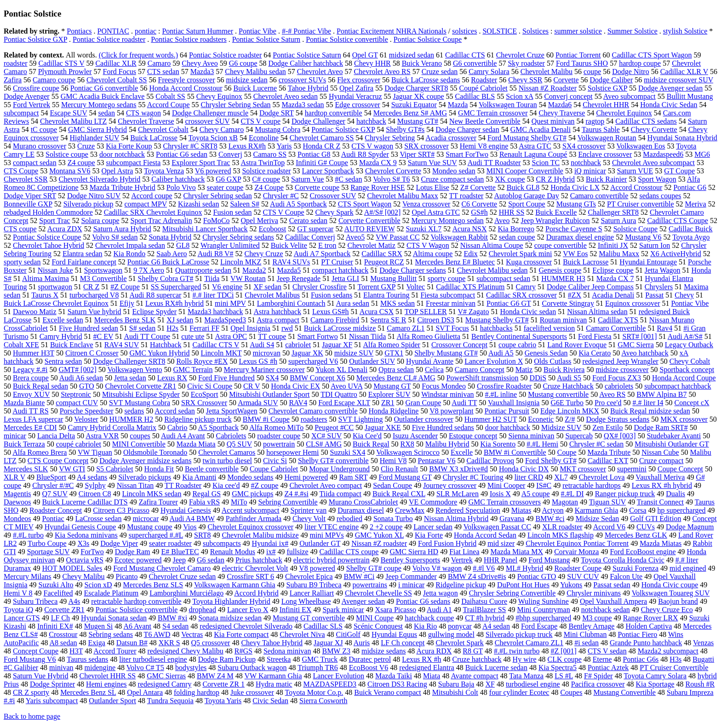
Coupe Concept (680, 469)
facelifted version (549, 328)
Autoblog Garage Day (527, 196)
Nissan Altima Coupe (492, 245)
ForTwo (92, 552)
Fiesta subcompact (448, 295)
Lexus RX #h (421, 659)
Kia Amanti (199, 477)
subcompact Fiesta (134, 163)
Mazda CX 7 (615, 278)
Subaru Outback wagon (252, 668)
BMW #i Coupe (266, 419)
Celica (434, 370)
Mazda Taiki (394, 676)
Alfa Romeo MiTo (276, 427)
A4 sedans (92, 477)
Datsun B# (132, 643)
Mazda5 (289, 270)
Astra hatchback (278, 312)
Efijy (127, 303)
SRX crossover (426, 146)
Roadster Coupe (578, 568)
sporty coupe (446, 278)
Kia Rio (425, 626)
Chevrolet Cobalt (163, 129)
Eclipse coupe (613, 270)
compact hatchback (340, 270)
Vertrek (462, 560)
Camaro (159, 63)
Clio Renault (399, 469)
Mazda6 (560, 105)
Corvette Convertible (369, 221)
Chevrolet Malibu (546, 72)
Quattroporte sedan (203, 270)
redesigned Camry (165, 684)
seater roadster (170, 543)
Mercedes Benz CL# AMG (396, 378)
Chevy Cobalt (690, 361)
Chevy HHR (372, 63)
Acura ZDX (65, 229)
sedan (106, 113)
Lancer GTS (22, 618)
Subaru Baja (456, 684)
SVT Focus (452, 328)
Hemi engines (106, 684)
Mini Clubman (585, 634)
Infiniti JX (613, 245)
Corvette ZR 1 (223, 684)
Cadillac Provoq (490, 461)
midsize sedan (246, 80)
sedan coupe (517, 237)
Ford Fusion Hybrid (447, 543)
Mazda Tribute (609, 452)
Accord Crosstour (636, 187)
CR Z (91, 287)
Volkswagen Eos (641, 146)
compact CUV (77, 403)
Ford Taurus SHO (582, 63)
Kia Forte (429, 535)
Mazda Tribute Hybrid (123, 187)
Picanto (127, 576)
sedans (134, 411)
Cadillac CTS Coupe (677, 221)
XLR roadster (562, 527)
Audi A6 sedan (81, 378)
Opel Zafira (356, 88)
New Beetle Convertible (485, 121)
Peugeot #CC (334, 427)
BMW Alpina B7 (661, 394)
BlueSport (51, 477)
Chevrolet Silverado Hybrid (100, 179)
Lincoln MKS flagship (561, 535)
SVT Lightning (361, 419)
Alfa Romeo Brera (40, 452)
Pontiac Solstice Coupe (428, 39)
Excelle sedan (63, 320)
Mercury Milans (28, 576)
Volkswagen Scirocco (408, 452)
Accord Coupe (169, 105)
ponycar (460, 626)
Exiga (97, 643)
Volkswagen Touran (508, 105)
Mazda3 (202, 72)
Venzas (703, 643)
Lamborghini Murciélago (186, 593)
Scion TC (546, 163)
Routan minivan (564, 320)
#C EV (103, 336)
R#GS (243, 651)
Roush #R (700, 684)
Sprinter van (309, 510)
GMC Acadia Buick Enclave (103, 96)
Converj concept (568, 96)
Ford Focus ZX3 (617, 378)
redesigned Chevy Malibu (185, 651)
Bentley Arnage (591, 626)
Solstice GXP (607, 88)
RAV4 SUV (122, 345)
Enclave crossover (605, 154)
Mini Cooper (506, 485)
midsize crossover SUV (678, 80)
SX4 (272, 378)
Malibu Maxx (619, 254)
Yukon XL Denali (341, 370)
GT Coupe (679, 171)
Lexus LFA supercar (33, 419)
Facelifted (58, 593)
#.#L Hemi (542, 444)
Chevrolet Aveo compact (326, 485)
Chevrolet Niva (302, 634)
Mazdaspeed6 (663, 154)
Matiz (524, 370)
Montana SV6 (70, 171)
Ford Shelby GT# (551, 461)
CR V (252, 386)
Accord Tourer (115, 651)
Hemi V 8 (18, 593)
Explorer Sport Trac (201, 163)
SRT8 (202, 535)
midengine (100, 668)
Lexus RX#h (247, 146)
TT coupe (272, 336)
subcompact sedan (503, 278)
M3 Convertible (103, 278)
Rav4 (664, 328)
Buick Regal (371, 444)
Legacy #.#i (30, 370)
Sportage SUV (49, 552)
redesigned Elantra (427, 668)
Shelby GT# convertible (333, 461)
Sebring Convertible (288, 502)
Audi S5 (569, 378)
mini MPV (230, 303)
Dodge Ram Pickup (227, 659)
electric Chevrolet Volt (255, 568)
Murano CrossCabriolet (363, 502)
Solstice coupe (67, 154)
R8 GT (473, 651)
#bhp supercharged (543, 618)
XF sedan (267, 287)
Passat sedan (612, 585)
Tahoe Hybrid (308, 88)
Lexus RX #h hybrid (662, 485)
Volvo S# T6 (391, 179)
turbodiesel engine (533, 684)
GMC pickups (252, 494)
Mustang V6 (643, 237)
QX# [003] (620, 436)
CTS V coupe (261, 121)
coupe (592, 72)
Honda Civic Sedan (669, 105)
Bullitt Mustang (690, 96)
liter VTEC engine (332, 527)
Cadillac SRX (382, 254)
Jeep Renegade (299, 278)
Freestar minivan (451, 303)
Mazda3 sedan (303, 105)
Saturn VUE (635, 171)
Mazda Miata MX (517, 552)
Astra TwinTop (263, 163)
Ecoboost (273, 229)
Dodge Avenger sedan (670, 88)
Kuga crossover (529, 262)
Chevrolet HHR (606, 105)
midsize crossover (622, 370)
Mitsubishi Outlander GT (672, 444)
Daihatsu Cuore (484, 601)
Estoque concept (473, 436)
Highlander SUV (95, 138)
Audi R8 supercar (156, 295)
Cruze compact (661, 461)
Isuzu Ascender (415, 436)
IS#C (544, 485)
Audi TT (464, 403)
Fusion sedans (332, 295)
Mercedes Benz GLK (636, 535)
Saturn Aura (619, 221)
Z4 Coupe (269, 187)
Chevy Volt (309, 519)
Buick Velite (289, 245)
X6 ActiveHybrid (676, 254)
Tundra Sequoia (170, 701)
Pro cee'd (608, 403)
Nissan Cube (660, 452)
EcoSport (205, 394)
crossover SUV (207, 121)
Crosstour (63, 634)
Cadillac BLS (475, 96)
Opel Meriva (260, 221)
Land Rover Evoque (577, 345)
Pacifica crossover (598, 684)
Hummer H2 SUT (491, 419)
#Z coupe (264, 485)
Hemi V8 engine (484, 146)
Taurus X (45, 295)
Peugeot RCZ (384, 262)
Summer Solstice (632, 31)
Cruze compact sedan (452, 179)
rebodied (349, 519)
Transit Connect (660, 502)
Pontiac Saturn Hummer (197, 31)
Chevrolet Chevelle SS (378, 593)
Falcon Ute (627, 576)
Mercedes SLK (26, 469)
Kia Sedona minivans (86, 535)
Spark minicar (343, 610)
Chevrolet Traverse (146, 121)
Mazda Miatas (661, 543)
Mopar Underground (339, 469)
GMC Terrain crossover (493, 113)
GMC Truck (320, 659)
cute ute (193, 336)
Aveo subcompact (629, 96)
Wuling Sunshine (544, 601)
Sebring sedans (110, 634)
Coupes (571, 692)
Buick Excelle (556, 212)
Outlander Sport (112, 701)
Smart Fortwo (317, 336)
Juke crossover (252, 692)
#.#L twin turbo (517, 651)
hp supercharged (682, 510)
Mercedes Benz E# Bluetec (455, 262)
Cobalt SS (170, 96)
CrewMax (410, 510)
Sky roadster (526, 63)
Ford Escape (539, 626)
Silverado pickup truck (519, 634)
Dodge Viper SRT (30, 196)
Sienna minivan (531, 436)
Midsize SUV (561, 427)
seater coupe (225, 187)
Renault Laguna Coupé (533, 154)
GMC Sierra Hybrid (97, 129)
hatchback (371, 121)
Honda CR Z (322, 146)
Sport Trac (54, 221)
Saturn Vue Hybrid (41, 676)
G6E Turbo (567, 403)
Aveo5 (355, 237)
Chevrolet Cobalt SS (117, 80)
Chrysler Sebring (390, 138)
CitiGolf (348, 634)
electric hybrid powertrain (332, 560)
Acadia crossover (451, 138)
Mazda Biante (24, 403)
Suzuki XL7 (424, 229)
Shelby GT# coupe (374, 568)
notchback (586, 163)
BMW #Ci (359, 576)
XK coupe (510, 179)
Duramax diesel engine (580, 237)
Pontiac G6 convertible (104, 88)
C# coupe (266, 179)
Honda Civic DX (524, 469)
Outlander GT (320, 543)
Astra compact (278, 320)
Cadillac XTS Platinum (470, 287)
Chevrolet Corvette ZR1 (141, 386)
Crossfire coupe (36, 88)
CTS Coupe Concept (58, 461)
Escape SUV (68, 113)
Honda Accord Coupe (684, 378)
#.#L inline (501, 394)
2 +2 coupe (386, 527)
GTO (87, 386)
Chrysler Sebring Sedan (236, 105)
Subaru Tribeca (35, 601)
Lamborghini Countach (291, 303)
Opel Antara (145, 692)
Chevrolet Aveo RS (382, 72)
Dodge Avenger (27, 96)
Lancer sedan (433, 527)
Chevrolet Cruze (520, 55)
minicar (15, 436)
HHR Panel (501, 560)
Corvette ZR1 (64, 610)
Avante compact (474, 676)
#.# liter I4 (648, 403)
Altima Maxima (46, 278)
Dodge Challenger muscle (210, 113)
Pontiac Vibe (257, 31)
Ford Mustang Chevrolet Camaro (162, 568)
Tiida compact (340, 494)
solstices (464, 31)
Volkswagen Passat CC (497, 527)
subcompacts (222, 543)
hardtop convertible (334, 113)
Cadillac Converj (310, 237)
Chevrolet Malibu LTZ (73, 121)
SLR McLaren (458, 494)
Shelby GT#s (405, 129)
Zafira (13, 80)
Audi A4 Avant (183, 436)
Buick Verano (422, 63)
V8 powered (317, 568)
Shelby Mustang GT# (446, 353)
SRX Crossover (204, 403)
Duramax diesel (361, 510)
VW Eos (575, 254)
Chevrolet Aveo (320, 72)
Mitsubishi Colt (455, 692)
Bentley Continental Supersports (519, 336)
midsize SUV (354, 353)
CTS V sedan (607, 651)
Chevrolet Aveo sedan (286, 96)
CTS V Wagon (428, 245)
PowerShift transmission (483, 378)
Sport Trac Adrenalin (161, 221)
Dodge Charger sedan (467, 129)
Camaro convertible (599, 196)
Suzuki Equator (414, 105)
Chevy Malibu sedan (255, 72)
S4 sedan (175, 626)
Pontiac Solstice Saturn (266, 39)
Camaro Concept (480, 370)
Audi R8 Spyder (365, 154)
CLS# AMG (324, 444)
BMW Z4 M (215, 676)
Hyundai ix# (270, 543)
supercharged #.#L (156, 535)
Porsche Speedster (87, 411)
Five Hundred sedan (89, 328)
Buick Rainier (606, 179)
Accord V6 (609, 527)
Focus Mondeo (444, 386)
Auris (362, 643)
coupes (140, 436)
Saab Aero (172, 254)
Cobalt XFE (21, 345)
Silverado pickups (145, 477)
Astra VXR (102, 436)
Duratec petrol (370, 659)
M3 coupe (597, 618)
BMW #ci (550, 519)
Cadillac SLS (323, 626)
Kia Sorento (498, 444)
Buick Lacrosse (586, 262)
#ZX (575, 295)
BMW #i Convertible (515, 452)
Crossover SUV (333, 196)
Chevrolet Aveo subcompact (653, 163)
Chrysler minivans (594, 593)
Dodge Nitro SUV (94, 196)
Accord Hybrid (256, 593)
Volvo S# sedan (115, 237)
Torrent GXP (377, 287)
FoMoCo (217, 221)
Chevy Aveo (200, 63)
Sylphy (95, 485)
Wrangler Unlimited (230, 245)
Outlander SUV (372, 361)
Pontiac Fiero (637, 634)
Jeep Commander (411, 576)
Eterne (602, 659)
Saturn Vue (307, 179)
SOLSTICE (500, 31)
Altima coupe (433, 254)
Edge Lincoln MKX (570, 411)
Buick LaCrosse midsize (340, 328)
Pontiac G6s (641, 659)
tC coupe (44, 129)
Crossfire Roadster (504, 386)
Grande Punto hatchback (646, 643)
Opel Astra (117, 171)
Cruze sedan (440, 72)
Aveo (502, 221)
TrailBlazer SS (484, 610)
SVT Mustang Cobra (140, 403)
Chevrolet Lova (602, 477)
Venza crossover (426, 204)
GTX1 (394, 353)
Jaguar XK (307, 353)
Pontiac (53, 519)
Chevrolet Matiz (371, 245)
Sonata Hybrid (170, 237)
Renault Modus (233, 552)
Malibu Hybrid (447, 444)
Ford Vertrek (31, 105)
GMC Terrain (193, 370)
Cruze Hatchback (568, 386)
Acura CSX (377, 312)
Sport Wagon (657, 179)
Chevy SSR (525, 80)
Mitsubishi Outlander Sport (269, 394)
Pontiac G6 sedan (182, 154)
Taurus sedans (87, 659)
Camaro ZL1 (406, 328)
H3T (76, 651)
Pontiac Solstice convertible (347, 39)
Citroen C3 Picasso (121, 510)
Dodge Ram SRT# (661, 427)
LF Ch (60, 618)
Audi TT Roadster (494, 163)
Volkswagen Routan (607, 138)
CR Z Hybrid (555, 179)
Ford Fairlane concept (84, 262)
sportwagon (55, 287)
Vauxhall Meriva (660, 477)
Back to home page (32, 716)
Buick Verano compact (387, 692)
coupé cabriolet (79, 444)
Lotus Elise (432, 187)
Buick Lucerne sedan (496, 668)
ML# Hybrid (524, 568)
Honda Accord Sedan (485, 535)
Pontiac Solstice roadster (109, 39)
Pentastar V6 (437, 461)
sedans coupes (660, 196)
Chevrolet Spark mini (521, 254)
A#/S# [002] (383, 212)
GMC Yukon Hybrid (159, 353)
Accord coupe (152, 196)
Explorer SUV (389, 394)
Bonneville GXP (28, 204)
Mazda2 (254, 270)
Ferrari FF (204, 328)
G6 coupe (243, 63)
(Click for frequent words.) (138, 55)
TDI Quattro (339, 394)
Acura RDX (434, 651)
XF (490, 684)
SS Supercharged (176, 287)
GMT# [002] (78, 370)
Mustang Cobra (278, 129)
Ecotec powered (138, 560)
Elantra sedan (83, 254)
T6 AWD (157, 634)
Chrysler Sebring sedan (218, 196)
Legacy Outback (689, 345)
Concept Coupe (36, 651)
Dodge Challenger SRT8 (129, 361)
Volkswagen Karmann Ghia (235, 585)
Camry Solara (489, 72)
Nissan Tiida (367, 336)
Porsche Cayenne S (574, 229)
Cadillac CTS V (216, 345)
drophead (202, 610)
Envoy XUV (31, 394)
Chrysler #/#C (53, 485)
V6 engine (227, 287)
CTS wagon (143, 113)
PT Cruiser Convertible (674, 668)
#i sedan (587, 643)
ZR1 (388, 403)
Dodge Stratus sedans (618, 419)
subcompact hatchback (678, 386)
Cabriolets (231, 436)
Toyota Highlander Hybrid (231, 601)
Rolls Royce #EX (202, 361)
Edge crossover (357, 105)
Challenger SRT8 (613, 212)
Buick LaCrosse (154, 138)
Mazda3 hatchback (215, 312)
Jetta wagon (441, 593)
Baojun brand (678, 601)
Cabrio (177, 427)
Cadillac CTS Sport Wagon (652, 55)
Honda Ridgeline (394, 411)
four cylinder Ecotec (519, 692)
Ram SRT (353, 477)
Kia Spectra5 (558, 668)
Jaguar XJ (328, 643)
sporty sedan (22, 262)
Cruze (86, 146)
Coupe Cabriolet (274, 469)
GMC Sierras (166, 676)
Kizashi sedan (198, 204)
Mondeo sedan (454, 171)
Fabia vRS (204, 502)
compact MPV (146, 204)
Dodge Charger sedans (413, 270)
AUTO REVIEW (370, 229)
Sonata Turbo (393, 519)
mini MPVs (326, 535)
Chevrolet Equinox (624, 113)
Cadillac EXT (608, 461)
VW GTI (72, 469)
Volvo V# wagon (437, 568)
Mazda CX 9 (378, 163)
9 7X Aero (149, 270)
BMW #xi (172, 618)
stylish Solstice (685, 31)
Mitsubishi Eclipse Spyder (141, 394)
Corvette (566, 80)
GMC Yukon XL (379, 535)
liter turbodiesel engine (153, 659)
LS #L (564, 676)
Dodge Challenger (318, 121)
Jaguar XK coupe (419, 96)
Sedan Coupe (392, 485)
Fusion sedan (232, 212)
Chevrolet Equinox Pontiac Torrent (577, 543)
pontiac (146, 31)
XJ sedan (180, 320)
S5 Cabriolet (114, 469)
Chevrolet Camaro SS (322, 138)
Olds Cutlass (552, 361)
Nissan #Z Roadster (548, 88)
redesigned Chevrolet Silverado (246, 626)
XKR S (169, 643)
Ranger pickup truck (625, 494)
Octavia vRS (85, 560)
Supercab (579, 436)
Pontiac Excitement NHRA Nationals (392, 31)
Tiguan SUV (607, 502)
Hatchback (166, 345)
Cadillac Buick (691, 229)
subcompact (21, 113)
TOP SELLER (426, 312)
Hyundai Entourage (648, 262)
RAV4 (298, 403)
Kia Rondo (130, 254)
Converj (230, 154)
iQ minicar (590, 171)
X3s (83, 543)
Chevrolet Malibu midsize (260, 535)
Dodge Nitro (630, 72)
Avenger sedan (363, 601)
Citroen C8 (95, 494)
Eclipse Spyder (154, 312)
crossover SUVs (303, 80)
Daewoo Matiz (35, 312)
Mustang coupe (149, 527)
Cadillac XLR (116, 63)
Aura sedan (353, 303)
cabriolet (298, 345)
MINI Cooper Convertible (525, 171)
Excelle (462, 452)
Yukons (571, 585)
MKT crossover (583, 469)
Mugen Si (99, 626)
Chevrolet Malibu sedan (492, 270)
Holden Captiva (649, 626)
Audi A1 (439, 610)
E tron (327, 245)
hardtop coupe (640, 63)
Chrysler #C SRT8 (190, 146)
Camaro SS (270, 154)
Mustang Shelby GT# (497, 320)
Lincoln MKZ (241, 262)
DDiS (538, 378)
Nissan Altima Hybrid (456, 519)
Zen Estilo (607, 427)
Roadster (484, 80)
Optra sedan (396, 370)
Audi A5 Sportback (298, 204)
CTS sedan (163, 72)
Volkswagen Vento (134, 370)
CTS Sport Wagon (365, 204)
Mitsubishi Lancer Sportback (205, 229)
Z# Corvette (478, 187)
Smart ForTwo (467, 154)
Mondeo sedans (251, 477)
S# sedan (142, 328)
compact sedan (35, 163)
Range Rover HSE (378, 187)
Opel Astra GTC (436, 212)
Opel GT (365, 55)
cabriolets (619, 386)
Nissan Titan (135, 485)
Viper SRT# (417, 154)
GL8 (183, 245)
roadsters (314, 419)
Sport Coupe (526, 204)
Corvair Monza (576, 552)
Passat (654, 295)
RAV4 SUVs (291, 262)
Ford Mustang (549, 560)
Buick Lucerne (255, 88)
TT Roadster (183, 485)
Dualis (675, 494)
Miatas (521, 510)
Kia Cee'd (367, 436)
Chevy (684, 295)
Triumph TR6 (318, 668)
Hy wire (525, 659)
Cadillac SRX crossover (521, 295)
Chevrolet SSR (26, 179)
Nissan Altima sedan (597, 312)
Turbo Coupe (47, 543)
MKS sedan (398, 303)
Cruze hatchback (477, 659)
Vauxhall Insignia (514, 403)
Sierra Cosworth (323, 701)
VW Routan (248, 278)
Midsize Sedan (598, 519)
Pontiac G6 (690, 187)
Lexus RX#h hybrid (175, 303)
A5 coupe (536, 494)
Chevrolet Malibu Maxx (403, 196)
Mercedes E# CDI (30, 427)
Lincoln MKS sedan (152, 494)
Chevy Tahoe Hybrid (272, 643)
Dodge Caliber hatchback (306, 63)
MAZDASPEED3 (330, 684)
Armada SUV (258, 403)
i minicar (411, 585)
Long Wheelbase (306, 601)
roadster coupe (279, 436)
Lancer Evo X (248, 610)
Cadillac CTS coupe (349, 552)
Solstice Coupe (635, 229)
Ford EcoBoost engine (643, 552)
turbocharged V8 (94, 295)
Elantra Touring (386, 295)
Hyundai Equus (394, 634)
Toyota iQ (18, 610)
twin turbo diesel (227, 461)
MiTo (239, 502)
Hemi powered (306, 477)
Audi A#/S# (685, 336)
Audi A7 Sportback (322, 254)
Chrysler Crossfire (320, 287)
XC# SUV (326, 436)
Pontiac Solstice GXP (35, 39)
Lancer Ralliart (312, 593)
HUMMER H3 (563, 278)
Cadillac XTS (618, 320)
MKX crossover (684, 419)
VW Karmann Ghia (273, 676)
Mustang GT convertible (309, 618)
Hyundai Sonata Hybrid (682, 138)
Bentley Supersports (410, 560)
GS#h (479, 212)
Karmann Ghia (597, 510)
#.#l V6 (484, 568)
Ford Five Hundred (226, 378)
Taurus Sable (601, 129)
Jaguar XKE (383, 427)
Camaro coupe (54, 80)
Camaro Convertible (616, 328)
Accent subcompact (251, 510)
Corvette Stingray (568, 303)
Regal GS (206, 494)
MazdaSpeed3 (225, 320)
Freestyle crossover (187, 80)
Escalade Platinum (112, 593)
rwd (287, 328)
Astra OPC (231, 336)
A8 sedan (63, 643)
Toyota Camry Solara (655, 676)
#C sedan (348, 179)
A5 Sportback (218, 427)
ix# (271, 552)
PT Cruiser (337, 262)
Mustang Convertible (624, 692)
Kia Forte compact (241, 634)
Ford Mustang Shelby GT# (527, 138)
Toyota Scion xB (213, 138)
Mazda (458, 105)
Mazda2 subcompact (668, 651)
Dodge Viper (119, 543)
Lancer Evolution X (494, 361)
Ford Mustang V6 (30, 659)
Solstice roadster (266, 171)
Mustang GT (392, 386)
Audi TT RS (31, 411)
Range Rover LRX (651, 618)
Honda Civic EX (295, 386)
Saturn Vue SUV (432, 163)
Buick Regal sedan (40, 386)
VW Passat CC (398, 237)
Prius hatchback (259, 560)
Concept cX (692, 403)
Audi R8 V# (216, 254)
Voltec (416, 287)
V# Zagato (473, 312)
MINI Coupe (375, 618)
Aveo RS (612, 394)
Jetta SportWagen (232, 411)
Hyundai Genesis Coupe (80, 527)
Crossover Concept (459, 345)
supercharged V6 (313, 361)
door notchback (122, 154)
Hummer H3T (34, 353)
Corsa (638, 510)
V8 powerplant (452, 411)
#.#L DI (572, 494)
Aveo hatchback (645, 353)
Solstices (535, 31)
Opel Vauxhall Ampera (613, 601)
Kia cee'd (226, 485)
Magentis (17, 494)
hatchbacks (496, 328)
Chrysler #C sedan (596, 444)
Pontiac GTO (537, 576)
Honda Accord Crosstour (186, 88)
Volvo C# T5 (145, 668)
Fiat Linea (464, 552)
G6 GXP (228, 179)
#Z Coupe (125, 287)
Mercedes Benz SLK (125, 320)
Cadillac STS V (62, 63)
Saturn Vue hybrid (94, 312)
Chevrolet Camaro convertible (313, 411)
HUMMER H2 (132, 419)
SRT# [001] (640, 336)
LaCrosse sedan (99, 519)
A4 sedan (496, 626)
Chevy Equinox (219, 96)
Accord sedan (175, 411)
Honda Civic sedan (528, 312)
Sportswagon (103, 270)
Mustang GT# (418, 121)
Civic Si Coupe (210, 386)
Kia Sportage (655, 684)
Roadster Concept (56, 510)
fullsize (297, 552)
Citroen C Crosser (92, 353)
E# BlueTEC (180, 552)
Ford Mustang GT (405, 477)
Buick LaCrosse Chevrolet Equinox (56, 303)
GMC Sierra (636, 345)
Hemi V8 (393, 461)
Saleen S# (245, 204)
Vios (190, 527)
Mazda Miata (196, 444)
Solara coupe (100, 221)
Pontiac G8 (314, 154)
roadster (16, 63)
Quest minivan (553, 121)
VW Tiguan (95, 452)
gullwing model (451, 634)
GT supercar (315, 229)
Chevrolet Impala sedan (130, 245)
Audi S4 (262, 345)
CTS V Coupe (283, 212)
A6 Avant (137, 626)
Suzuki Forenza (635, 568)
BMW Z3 (336, 651)
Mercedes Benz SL (88, 692)
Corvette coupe (317, 187)
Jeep (179, 560)
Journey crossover (450, 485)
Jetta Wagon (663, 270)
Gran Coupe (423, 403)
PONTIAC (113, 31)
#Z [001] (563, 651)
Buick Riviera (564, 370)
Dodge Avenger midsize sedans (145, 461)
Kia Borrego (516, 229)
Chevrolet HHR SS (108, 676)
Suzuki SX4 (348, 452)
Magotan (565, 502)
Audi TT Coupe (147, 336)
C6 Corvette (479, 204)
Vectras (192, 634)
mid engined (688, 568)
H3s (675, 659)
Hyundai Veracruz (355, 96)
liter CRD (529, 477)
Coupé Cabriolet (483, 88)
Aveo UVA (346, 386)
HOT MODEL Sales (72, 568)
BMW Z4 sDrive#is (477, 576)
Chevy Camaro (222, 129)
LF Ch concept (403, 643)
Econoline (264, 138)
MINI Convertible (139, 444)
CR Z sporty (31, 692)
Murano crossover (40, 146)
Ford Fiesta (595, 336)
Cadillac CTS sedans (646, 121)
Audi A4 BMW (192, 519)
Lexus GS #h (258, 361)
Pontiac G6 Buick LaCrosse (168, 262)
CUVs (646, 527)
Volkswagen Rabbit (459, 237)
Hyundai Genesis (186, 510)
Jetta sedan (130, 378)
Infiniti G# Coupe (322, 163)
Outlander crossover (424, 419)
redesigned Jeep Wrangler (621, 361)
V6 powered (213, 171)
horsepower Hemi (292, 452)
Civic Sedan (270, 701)
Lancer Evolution (339, 676)
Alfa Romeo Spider (391, 345)
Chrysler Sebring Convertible (512, 593)
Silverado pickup (89, 204)
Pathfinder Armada (254, 519)
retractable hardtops (592, 485)
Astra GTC (535, 146)
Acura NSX (469, 229)
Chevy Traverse (562, 113)
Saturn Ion (655, 245)
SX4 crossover (584, 146)
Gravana (512, 519)
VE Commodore (433, 502)
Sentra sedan (63, 361)
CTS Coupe (21, 171)
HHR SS (512, 212)
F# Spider (598, 676)
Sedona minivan (287, 651)
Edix (470, 254)
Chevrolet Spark (459, 643)
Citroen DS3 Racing (397, 684)
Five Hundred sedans (443, 427)
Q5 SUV (239, 444)
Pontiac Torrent (578, 55)
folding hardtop (197, 692)
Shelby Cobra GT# (166, 278)
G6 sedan (211, 560)
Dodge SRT (277, 113)
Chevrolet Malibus (272, 295)
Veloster (86, 419)
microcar (146, 519)
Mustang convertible (558, 394)
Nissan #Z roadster (379, 543)
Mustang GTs (576, 204)
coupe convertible (561, 245)
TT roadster (466, 196)
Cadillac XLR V (684, 72)
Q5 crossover (211, 643)
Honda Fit (159, 469)
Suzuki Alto (56, 585)
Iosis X (500, 494)
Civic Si (275, 461)
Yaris (284, 146)
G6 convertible (475, 63)
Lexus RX (172, 378)
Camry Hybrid (61, 336)
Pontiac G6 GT (509, 303)
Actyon (553, 510)
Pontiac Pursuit (507, 411)
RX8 (407, 444)
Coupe (567, 452)
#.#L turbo (28, 535)
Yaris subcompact (52, 701)
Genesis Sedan (546, 353)
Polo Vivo (181, 187)
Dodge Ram (133, 552)
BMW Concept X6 (318, 378)
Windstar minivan (447, 394)
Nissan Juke (55, 270)
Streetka (279, 659)
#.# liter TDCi (213, 295)
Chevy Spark (335, 212)
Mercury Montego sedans (99, 105)
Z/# (570, 419)
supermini (632, 469)
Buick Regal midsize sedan (650, 411)
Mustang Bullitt (393, 278)
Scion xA (519, 96)
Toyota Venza (164, 171)
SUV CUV (583, 576)
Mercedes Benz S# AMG (410, 113)
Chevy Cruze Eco (667, 610)
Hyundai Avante (430, 361)
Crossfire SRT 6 (250, 576)
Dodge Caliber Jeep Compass (590, 287)
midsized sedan (412, 55)
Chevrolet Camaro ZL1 (529, 643)
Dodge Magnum (690, 527)
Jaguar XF (337, 345)
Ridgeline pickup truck (198, 419)
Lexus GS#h (331, 312)
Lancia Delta (56, 436)
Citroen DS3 (435, 320)
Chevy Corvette (654, 129)
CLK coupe (565, 659)
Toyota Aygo (691, 237)
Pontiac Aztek (608, 668)
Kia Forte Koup (129, 146)
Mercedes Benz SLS (153, 585)
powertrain (279, 444)
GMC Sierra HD (414, 552)
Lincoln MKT (221, 353)
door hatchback (508, 427)
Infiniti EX (296, 610)
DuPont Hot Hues (523, 585)
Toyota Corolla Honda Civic (623, 560)
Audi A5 (501, 353)
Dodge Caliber (612, 80)
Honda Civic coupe (670, 585)
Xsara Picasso (396, 610)
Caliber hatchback (178, 179)
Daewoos (17, 502)
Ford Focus (120, 72)
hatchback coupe (429, 618)
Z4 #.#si (296, 494)
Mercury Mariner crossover (264, 370)
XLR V (14, 477)
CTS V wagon (372, 146)
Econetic (541, 419)
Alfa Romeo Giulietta (428, 336)
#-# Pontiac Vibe (306, 31)
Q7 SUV (55, 494)
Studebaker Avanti (674, 436)
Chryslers (659, 287)
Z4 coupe (81, 163)
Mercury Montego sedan (448, 221)
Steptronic (76, 394)
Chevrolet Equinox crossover (250, 527)
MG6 (702, 154)
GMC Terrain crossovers (504, 502)
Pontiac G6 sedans (423, 601)
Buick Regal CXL (399, 494)
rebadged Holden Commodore (48, 212)
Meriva (696, 204)
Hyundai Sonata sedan (114, 618)
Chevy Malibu (84, 576)
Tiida (212, 278)
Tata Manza (526, 676)
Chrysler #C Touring (473, 477)
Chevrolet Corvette (393, 171)
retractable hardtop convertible (136, 601)
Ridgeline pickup (461, 585)
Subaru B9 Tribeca (314, 585)
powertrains (370, 585)
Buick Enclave (72, 345)
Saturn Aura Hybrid (122, 229)
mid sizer (501, 543)
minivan (61, 668)
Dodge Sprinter (52, 684)
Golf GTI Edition (655, 519)
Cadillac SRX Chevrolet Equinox (153, 212)
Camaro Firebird (335, 320)
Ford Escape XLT (344, 403)
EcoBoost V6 (369, 668)
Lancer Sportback (328, 171)
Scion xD (98, 585)
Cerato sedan (308, 221)
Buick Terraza (24, 444)
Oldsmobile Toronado (155, 452)
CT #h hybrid (485, 618)
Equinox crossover (633, 303)
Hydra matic (274, 684)
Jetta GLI (345, 278)
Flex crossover (359, 80)
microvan (266, 353)
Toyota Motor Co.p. (314, 692)
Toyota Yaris (223, 701)
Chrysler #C (281, 196)
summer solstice (578, 31)
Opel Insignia (250, 328)
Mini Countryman (544, 610)
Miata (432, 676)
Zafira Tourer (158, 502)
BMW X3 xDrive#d (458, 469)
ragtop (595, 121)
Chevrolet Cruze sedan (183, 576)
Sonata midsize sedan (230, 618)
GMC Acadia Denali (541, 129)
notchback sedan (606, 610)
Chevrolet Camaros (227, 452)
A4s (74, 601)
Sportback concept (687, 370)
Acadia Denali (613, 295)
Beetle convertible (212, 469)
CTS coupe (20, 229)
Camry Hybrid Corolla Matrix (112, 427)
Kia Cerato (595, 353)
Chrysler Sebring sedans (238, 237)
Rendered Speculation (468, 510)
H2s (172, 328)
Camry (526, 287)
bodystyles (191, 668)
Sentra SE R (388, 320)
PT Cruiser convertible (640, 204)
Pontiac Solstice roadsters (189, 39)
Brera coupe (31, 378)
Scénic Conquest (378, 626)
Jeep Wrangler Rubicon (555, 221)
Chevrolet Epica (309, 576)
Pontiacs (79, 31)
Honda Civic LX (575, 187)
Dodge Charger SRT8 (416, 88)
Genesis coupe (560, 270)
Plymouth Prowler (65, 72)
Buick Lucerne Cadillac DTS (85, 502)
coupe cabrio (517, 345)
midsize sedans (383, 651)
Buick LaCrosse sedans (426, 80)
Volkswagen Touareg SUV (671, 593)
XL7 (561, 477)
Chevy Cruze (264, 254)
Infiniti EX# (55, 626)
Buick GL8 (523, 187)
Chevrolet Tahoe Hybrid (49, 245)
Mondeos (17, 519)
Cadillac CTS (465, 55)
